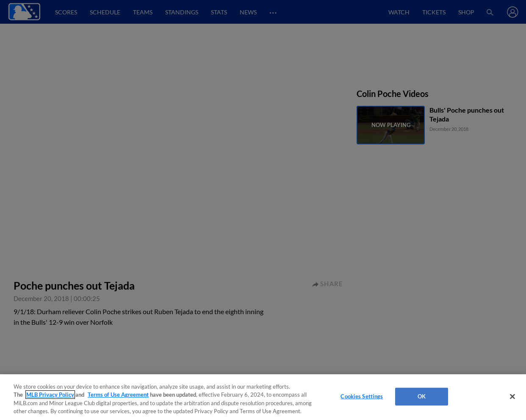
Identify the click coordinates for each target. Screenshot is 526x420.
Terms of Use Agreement (118, 395)
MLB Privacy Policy (50, 395)
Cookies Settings (362, 396)
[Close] (512, 396)
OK (422, 396)
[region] (263, 397)
